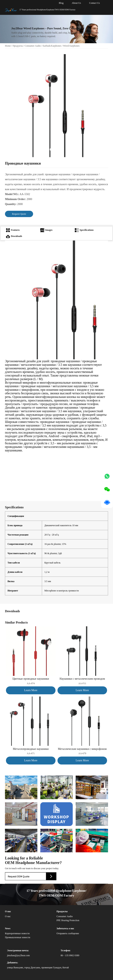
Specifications (84, 230)
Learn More (31, 690)
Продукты (18, 46)
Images (46, 230)
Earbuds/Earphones (52, 46)
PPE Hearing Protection (68, 920)
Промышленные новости (18, 937)
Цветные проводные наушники (31, 679)
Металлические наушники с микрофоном (82, 749)
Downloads (14, 236)
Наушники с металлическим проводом (82, 679)
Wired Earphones (71, 46)
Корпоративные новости (17, 933)
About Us (76, 3)
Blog (61, 3)
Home (8, 46)
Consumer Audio (33, 46)
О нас (8, 916)
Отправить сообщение (68, 933)
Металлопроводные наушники (31, 749)
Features (13, 230)
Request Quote (19, 214)
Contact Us (95, 3)
